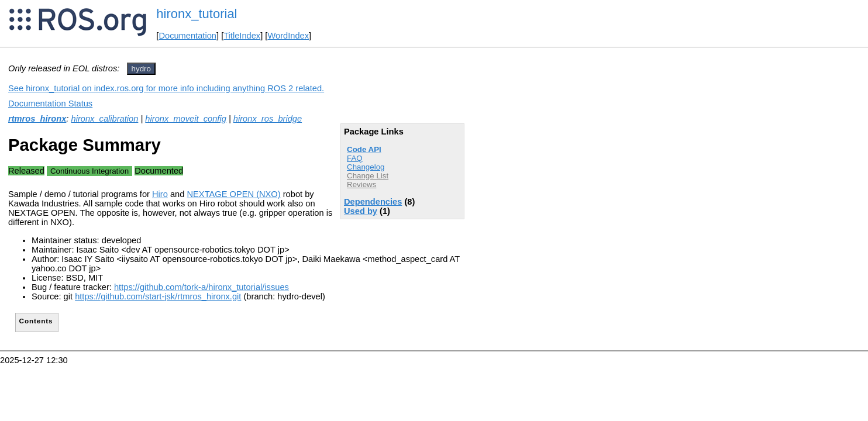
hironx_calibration (105, 119)
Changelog (366, 167)
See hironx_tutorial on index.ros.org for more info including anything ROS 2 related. (166, 88)
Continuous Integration (89, 171)
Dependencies (373, 202)
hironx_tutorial (197, 14)
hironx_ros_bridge (268, 119)
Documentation (187, 36)
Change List (368, 176)
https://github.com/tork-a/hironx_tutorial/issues (201, 287)
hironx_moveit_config (186, 119)
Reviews (361, 184)
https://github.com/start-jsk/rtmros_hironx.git (158, 296)
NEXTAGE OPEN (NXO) (234, 194)
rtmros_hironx (37, 119)
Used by (361, 211)
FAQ (355, 158)
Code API (364, 149)
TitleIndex (242, 36)
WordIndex (288, 36)
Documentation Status (50, 103)
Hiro (160, 194)
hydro (141, 69)
